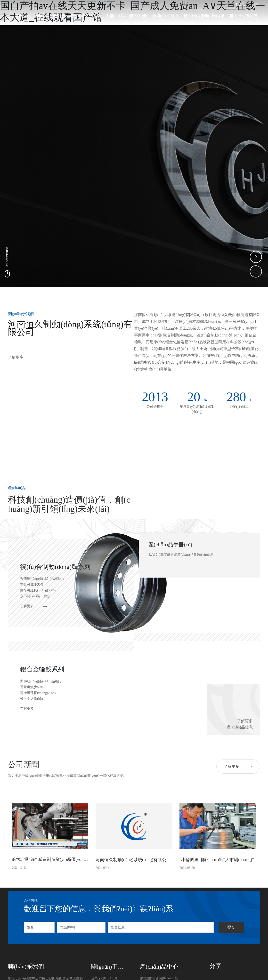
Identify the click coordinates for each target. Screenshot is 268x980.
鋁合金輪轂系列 (42, 669)
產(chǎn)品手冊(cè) (170, 544)
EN (256, 4)
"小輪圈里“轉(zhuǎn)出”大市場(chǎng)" (217, 860)
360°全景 (239, 4)
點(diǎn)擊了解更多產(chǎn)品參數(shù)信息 (181, 555)
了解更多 (16, 357)
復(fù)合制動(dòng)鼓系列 (55, 567)
